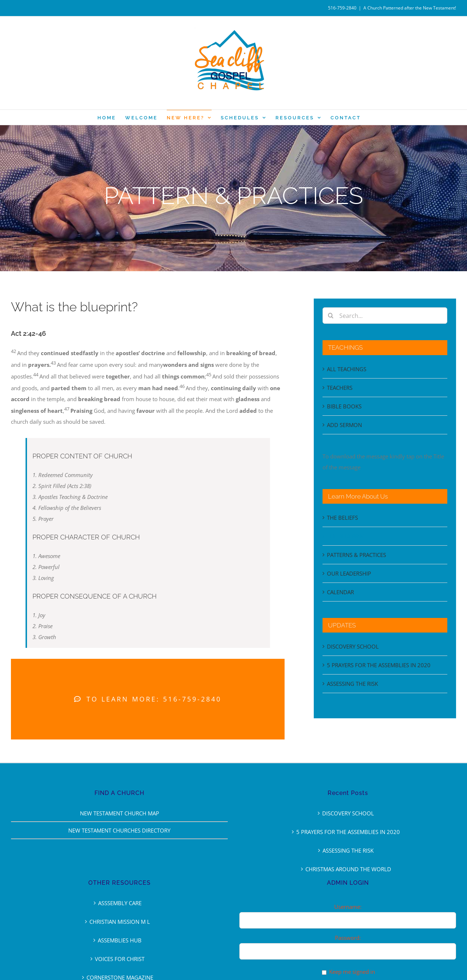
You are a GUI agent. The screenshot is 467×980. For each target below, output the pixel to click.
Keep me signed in (352, 972)
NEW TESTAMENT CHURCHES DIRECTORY (119, 830)
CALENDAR (340, 592)
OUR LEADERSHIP (349, 573)
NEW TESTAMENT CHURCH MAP (119, 813)
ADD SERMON (344, 425)
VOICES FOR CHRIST (120, 959)
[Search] (331, 316)
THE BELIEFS (342, 518)
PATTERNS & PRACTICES (356, 555)
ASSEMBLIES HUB (120, 940)
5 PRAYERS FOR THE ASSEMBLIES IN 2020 (379, 665)
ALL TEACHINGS (347, 369)
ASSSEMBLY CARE (120, 903)
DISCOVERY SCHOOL (353, 646)
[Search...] (385, 316)
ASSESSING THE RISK (352, 684)
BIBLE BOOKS (344, 406)
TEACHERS (340, 388)
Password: (348, 938)
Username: (348, 907)
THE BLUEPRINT (347, 536)
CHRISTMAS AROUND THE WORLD (348, 869)
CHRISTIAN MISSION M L (120, 922)
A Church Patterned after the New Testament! (410, 8)
